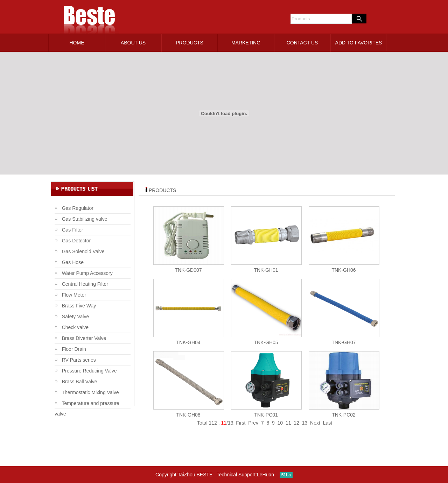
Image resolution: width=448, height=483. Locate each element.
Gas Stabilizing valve (81, 219)
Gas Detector (73, 241)
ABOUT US (133, 43)
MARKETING (246, 43)
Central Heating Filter (81, 284)
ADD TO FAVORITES (359, 43)
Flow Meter (70, 295)
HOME (77, 43)
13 (305, 423)
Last (328, 423)
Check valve (72, 327)
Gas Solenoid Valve (80, 251)
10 (280, 423)
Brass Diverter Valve (80, 338)
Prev (253, 423)
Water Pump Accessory (84, 273)
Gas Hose (69, 262)
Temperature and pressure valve (87, 405)
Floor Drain (70, 349)
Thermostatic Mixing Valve (87, 392)
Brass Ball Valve (76, 382)
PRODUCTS (190, 43)
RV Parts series (75, 360)
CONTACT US (302, 43)
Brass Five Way (75, 306)
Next (315, 423)
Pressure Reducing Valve (86, 371)
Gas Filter (69, 230)
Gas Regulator (74, 208)
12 (296, 423)
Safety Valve (72, 317)
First (241, 423)
